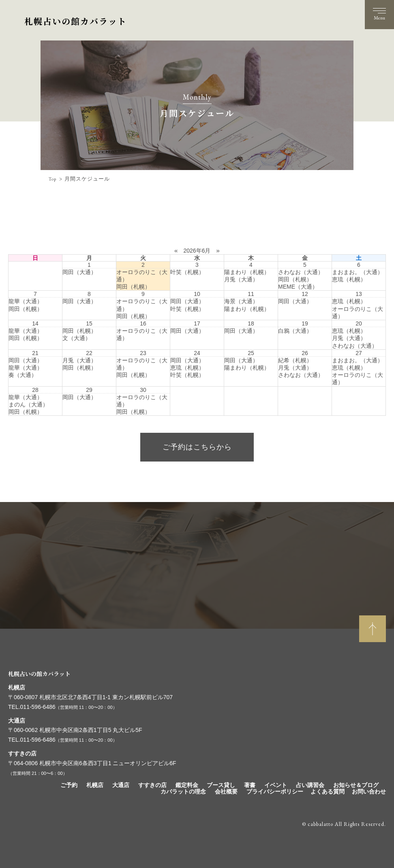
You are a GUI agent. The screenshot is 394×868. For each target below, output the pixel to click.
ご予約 (69, 785)
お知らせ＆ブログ (356, 785)
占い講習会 (310, 785)
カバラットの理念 (183, 791)
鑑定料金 (187, 785)
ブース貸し (221, 785)
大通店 (121, 785)
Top (53, 179)
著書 (250, 785)
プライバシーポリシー (275, 791)
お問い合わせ (369, 791)
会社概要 (226, 791)
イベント (276, 785)
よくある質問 (328, 791)
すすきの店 (152, 785)
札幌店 (95, 785)
